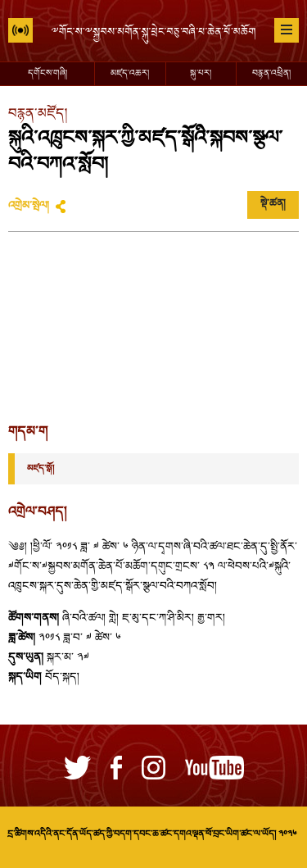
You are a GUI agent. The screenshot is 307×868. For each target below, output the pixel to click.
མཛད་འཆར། (130, 74)
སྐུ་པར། (201, 74)
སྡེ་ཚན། (273, 204)
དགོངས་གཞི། (47, 74)
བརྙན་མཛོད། (38, 114)
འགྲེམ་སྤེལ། (29, 207)
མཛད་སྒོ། (41, 469)
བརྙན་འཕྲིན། (271, 74)
